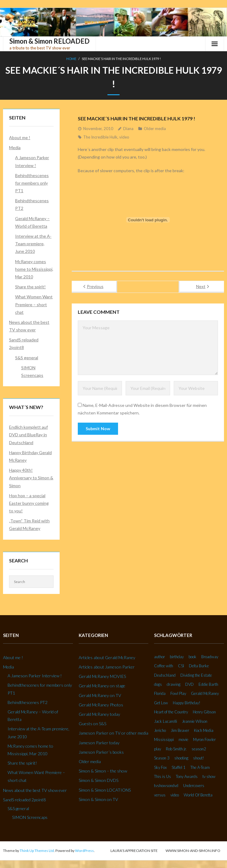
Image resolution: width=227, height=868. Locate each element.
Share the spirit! (30, 287)
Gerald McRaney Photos (101, 705)
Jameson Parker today (99, 743)
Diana (128, 129)
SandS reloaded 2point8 (24, 344)
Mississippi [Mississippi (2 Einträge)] (164, 739)
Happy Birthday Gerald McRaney (30, 456)
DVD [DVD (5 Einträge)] (189, 684)
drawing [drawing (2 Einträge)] (174, 684)
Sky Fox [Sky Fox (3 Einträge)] (160, 767)
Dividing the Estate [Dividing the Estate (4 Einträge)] (196, 675)
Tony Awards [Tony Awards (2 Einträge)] (187, 776)
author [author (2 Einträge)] (160, 657)
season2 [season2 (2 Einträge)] (199, 749)
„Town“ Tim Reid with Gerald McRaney (29, 524)
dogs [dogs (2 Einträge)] (158, 684)
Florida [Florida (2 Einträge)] (160, 693)
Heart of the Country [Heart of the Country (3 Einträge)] (171, 712)
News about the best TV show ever (29, 326)
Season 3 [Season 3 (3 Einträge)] (162, 758)
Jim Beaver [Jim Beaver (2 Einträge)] (180, 730)
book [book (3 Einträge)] (192, 657)
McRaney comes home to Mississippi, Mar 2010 (34, 269)
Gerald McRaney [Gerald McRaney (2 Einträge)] (205, 693)
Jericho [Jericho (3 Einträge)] (160, 730)
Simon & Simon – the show (103, 771)
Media (15, 147)
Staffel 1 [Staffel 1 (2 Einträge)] (179, 767)
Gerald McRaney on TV (100, 695)
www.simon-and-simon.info (193, 851)
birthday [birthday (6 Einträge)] (177, 657)
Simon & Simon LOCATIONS (105, 790)
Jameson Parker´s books (101, 752)
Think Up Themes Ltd (37, 851)
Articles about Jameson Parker (107, 667)
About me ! (20, 137)
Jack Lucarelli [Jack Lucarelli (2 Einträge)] (166, 721)
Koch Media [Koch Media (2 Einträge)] (204, 730)
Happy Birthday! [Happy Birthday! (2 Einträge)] (187, 703)
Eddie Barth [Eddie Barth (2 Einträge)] (208, 684)
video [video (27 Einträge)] (175, 795)
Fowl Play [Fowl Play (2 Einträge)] (178, 693)
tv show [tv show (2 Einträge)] (209, 776)
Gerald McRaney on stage (102, 686)
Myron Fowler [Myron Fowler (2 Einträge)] (204, 739)
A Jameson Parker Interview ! (32, 161)
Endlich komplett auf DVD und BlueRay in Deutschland (28, 435)
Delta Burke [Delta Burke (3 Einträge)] (199, 666)
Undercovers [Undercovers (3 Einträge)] (194, 786)
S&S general (27, 358)
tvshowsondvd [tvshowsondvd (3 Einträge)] (166, 786)
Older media (155, 129)
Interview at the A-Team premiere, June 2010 (33, 244)
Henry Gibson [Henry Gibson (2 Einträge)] (204, 712)
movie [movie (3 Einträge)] (183, 739)
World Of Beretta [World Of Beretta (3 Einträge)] (198, 795)
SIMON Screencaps (32, 371)
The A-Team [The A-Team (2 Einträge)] (200, 767)
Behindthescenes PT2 (32, 204)
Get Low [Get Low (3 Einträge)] (161, 703)
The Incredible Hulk (100, 137)
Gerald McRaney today (99, 714)
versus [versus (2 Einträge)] (160, 795)
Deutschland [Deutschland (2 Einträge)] (165, 675)
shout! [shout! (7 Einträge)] (199, 758)
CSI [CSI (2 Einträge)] (181, 666)
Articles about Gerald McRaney (107, 657)
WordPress (84, 851)
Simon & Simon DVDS (99, 780)
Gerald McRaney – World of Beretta (32, 222)
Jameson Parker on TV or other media (113, 733)
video (124, 137)
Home (71, 59)
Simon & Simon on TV (98, 799)
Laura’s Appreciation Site (134, 851)
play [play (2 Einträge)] (158, 749)
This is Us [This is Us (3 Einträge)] (163, 776)
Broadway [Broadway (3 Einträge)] (210, 657)
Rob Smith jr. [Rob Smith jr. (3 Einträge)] (176, 749)
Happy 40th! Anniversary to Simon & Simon (31, 478)
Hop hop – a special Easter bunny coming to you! (29, 503)
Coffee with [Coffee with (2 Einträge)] (164, 666)
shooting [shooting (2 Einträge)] (181, 758)
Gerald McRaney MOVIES (102, 676)
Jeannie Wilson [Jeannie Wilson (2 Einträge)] (195, 721)
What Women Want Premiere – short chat (34, 304)
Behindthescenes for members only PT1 (32, 183)
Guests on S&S (92, 724)
